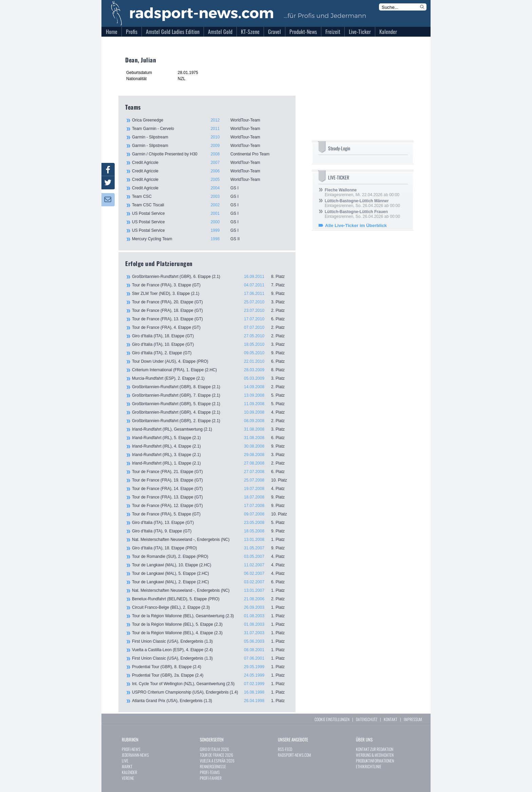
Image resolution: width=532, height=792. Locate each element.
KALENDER (129, 772)
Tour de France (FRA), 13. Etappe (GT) (210, 319)
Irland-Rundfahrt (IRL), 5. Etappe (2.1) (210, 438)
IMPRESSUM (413, 719)
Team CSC (210, 196)
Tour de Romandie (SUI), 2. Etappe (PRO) (210, 557)
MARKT (127, 766)
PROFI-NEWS (131, 749)
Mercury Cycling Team (210, 239)
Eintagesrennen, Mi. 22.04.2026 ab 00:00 (362, 192)
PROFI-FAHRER (211, 778)
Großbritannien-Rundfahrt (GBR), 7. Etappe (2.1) (210, 395)
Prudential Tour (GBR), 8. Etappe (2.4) (210, 667)
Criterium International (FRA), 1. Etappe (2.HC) (210, 370)
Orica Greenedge (210, 120)
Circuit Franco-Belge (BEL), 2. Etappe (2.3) (210, 607)
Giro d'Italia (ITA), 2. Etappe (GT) (210, 353)
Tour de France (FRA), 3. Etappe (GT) (210, 285)
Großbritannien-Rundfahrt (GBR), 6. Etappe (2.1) (210, 277)
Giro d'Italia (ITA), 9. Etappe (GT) (210, 531)
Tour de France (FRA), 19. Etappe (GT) (210, 480)
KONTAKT (391, 719)
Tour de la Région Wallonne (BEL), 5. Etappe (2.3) (210, 624)
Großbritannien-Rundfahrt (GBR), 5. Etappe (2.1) (210, 404)
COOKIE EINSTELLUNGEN (332, 719)
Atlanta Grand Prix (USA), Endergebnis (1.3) (210, 701)
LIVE (125, 761)
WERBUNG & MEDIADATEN (375, 755)
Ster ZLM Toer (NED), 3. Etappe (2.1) (210, 294)
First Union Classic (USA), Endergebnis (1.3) (210, 641)
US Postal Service (210, 213)
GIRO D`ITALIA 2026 (214, 749)
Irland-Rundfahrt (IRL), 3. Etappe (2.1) (210, 455)
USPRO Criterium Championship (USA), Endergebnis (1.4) (210, 692)
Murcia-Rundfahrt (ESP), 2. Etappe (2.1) (210, 378)
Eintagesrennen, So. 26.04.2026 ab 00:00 (362, 203)
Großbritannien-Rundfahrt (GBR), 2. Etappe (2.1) (210, 421)
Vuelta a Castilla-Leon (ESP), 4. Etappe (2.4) (210, 650)
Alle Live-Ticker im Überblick (356, 225)
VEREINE (128, 778)
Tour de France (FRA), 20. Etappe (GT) (210, 302)
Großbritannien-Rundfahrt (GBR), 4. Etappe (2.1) (210, 412)
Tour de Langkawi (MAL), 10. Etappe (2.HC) (210, 565)
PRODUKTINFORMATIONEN (375, 761)
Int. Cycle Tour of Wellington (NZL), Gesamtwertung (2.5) (210, 684)
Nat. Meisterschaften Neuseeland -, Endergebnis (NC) (210, 540)
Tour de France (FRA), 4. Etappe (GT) (210, 327)
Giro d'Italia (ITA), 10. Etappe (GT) (210, 344)
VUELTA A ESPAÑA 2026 (217, 761)
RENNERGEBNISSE (213, 766)
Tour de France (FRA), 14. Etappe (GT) (210, 489)
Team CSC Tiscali (210, 205)
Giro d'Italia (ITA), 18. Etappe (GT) (210, 336)
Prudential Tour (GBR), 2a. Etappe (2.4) (210, 675)
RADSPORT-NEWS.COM (294, 755)
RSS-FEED (285, 749)
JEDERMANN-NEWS (135, 755)
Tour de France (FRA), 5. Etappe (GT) (210, 514)
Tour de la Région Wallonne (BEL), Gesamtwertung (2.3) (210, 616)
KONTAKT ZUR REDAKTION (375, 749)
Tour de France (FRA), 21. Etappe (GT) (210, 472)
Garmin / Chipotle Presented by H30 (210, 154)
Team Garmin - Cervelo (210, 129)
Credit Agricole (210, 163)
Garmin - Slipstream (210, 137)
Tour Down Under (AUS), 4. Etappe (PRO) (210, 361)
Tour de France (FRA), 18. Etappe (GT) (210, 310)
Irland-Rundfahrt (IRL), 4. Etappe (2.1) (210, 446)
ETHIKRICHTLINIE (369, 766)
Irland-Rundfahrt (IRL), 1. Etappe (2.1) (210, 463)
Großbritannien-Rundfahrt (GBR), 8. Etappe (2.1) (210, 387)
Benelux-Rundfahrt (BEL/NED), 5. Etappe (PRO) (210, 599)
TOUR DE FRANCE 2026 (216, 755)
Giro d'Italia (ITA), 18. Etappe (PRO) (210, 548)
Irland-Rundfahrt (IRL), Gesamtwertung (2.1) (210, 429)
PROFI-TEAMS (210, 772)
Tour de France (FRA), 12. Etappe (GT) (210, 506)
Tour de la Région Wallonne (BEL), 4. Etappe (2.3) (210, 633)
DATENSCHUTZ (367, 719)
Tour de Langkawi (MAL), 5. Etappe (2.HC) (210, 573)
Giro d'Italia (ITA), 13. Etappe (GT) (210, 523)
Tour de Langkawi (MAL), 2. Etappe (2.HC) (210, 582)
